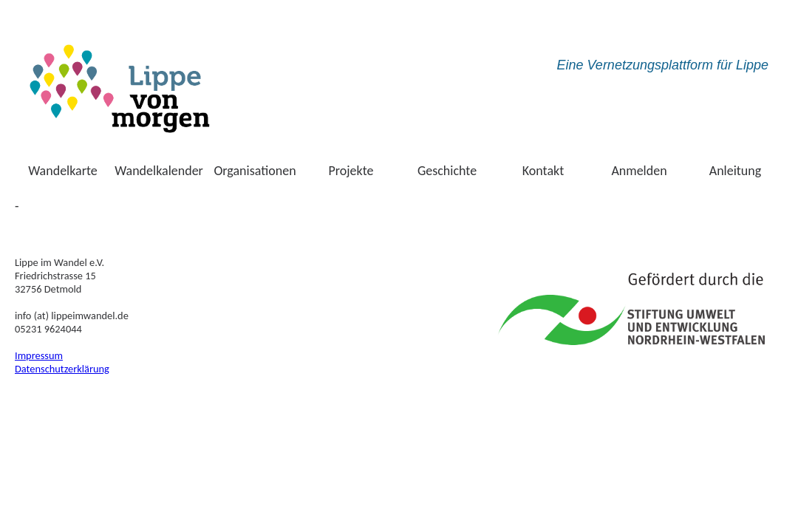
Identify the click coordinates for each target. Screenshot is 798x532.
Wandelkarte (63, 171)
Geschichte (447, 171)
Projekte (351, 171)
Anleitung (736, 171)
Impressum (39, 355)
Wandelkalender (159, 171)
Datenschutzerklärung (62, 369)
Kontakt (543, 171)
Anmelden (639, 171)
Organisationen (255, 171)
